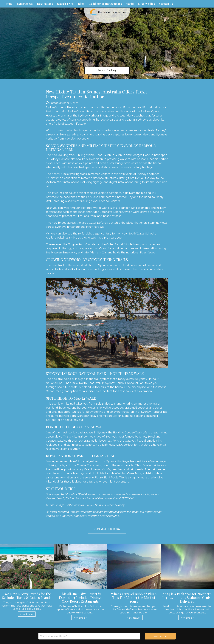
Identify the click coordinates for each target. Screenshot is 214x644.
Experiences (25, 4)
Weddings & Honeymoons (105, 4)
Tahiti (130, 4)
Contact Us (166, 4)
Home (8, 4)
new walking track (64, 155)
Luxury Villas (146, 4)
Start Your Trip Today (107, 529)
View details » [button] (27, 614)
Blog (81, 4)
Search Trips (65, 4)
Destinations (45, 4)
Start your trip (160, 636)
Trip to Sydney (107, 70)
